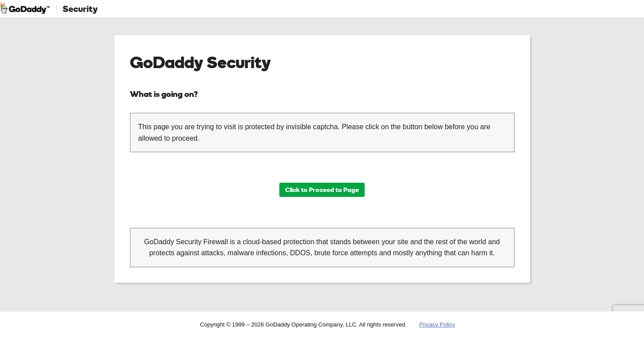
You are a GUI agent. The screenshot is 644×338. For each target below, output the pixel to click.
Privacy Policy (437, 325)
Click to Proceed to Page (322, 190)
